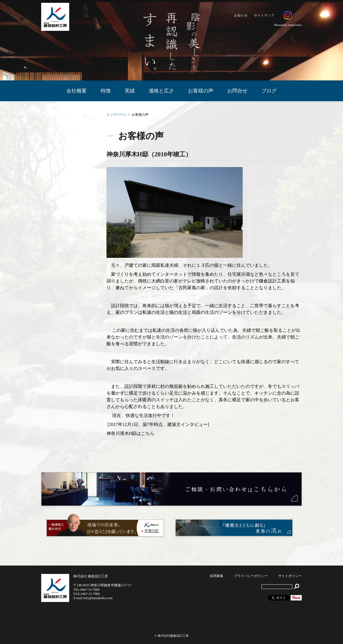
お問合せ (237, 91)
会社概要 (77, 91)
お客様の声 (201, 91)
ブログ (269, 91)
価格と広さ (161, 91)
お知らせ (241, 15)
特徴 (106, 91)
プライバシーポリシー (251, 576)
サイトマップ (264, 15)
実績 (130, 91)
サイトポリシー (290, 576)
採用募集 (217, 576)
